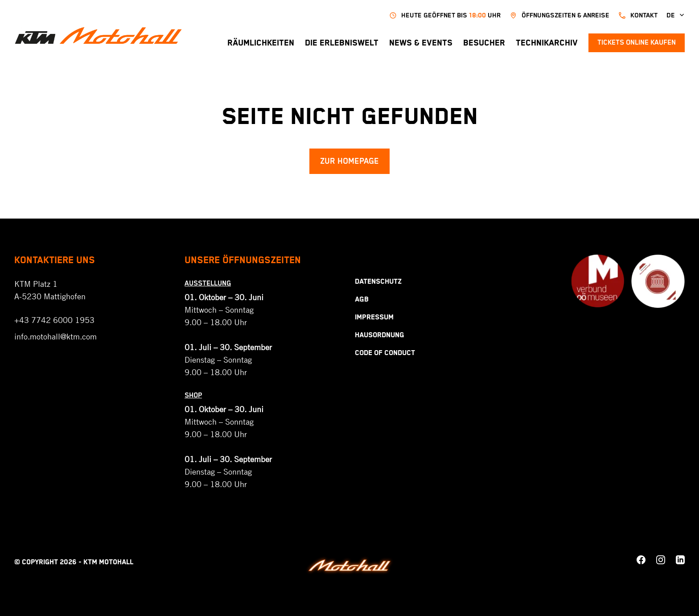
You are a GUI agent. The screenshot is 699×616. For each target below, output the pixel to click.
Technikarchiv (547, 43)
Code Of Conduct (385, 353)
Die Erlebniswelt (342, 43)
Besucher (484, 43)
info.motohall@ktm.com (56, 336)
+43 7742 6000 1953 (54, 320)
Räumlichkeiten (261, 43)
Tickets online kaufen (637, 43)
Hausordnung (380, 335)
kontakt (638, 15)
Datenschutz (378, 282)
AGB (362, 300)
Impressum (374, 317)
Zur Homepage (349, 161)
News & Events (421, 43)
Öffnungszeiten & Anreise (559, 15)
